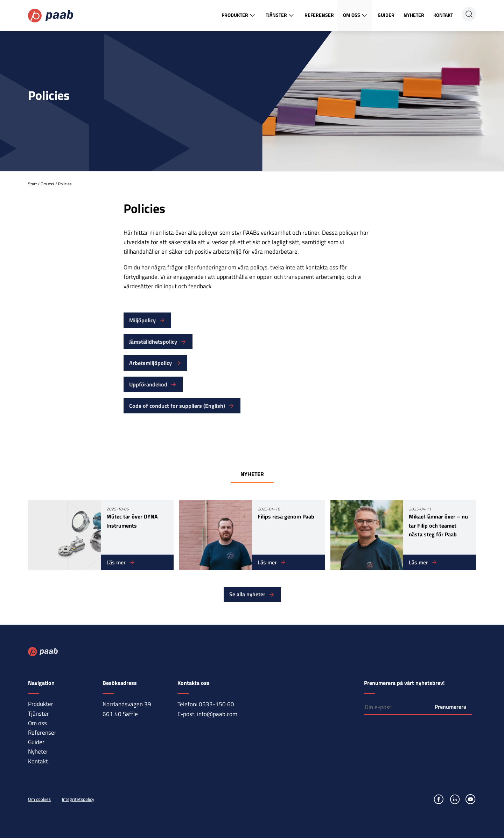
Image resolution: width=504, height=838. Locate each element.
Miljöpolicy (142, 320)
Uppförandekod (148, 384)
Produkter (239, 15)
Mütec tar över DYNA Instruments (132, 521)
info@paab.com (217, 714)
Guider (386, 15)
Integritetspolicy (78, 799)
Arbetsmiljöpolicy (150, 363)
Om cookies (39, 799)
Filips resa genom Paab (286, 516)
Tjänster (281, 15)
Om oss (356, 15)
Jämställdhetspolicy (153, 342)
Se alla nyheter (247, 594)
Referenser (319, 15)
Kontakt (443, 15)
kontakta (317, 267)
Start (32, 184)
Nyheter (414, 15)
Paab (51, 16)
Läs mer (116, 562)
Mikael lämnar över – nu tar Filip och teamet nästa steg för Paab (438, 525)
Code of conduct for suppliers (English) (177, 406)
